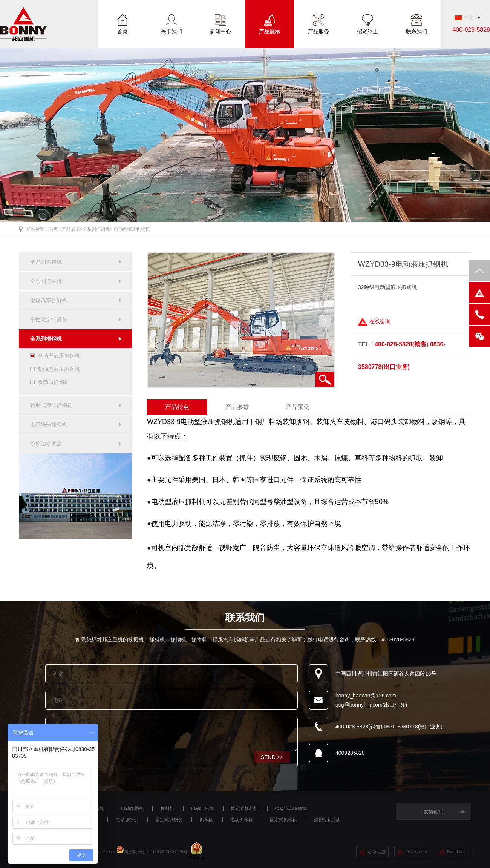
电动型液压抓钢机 (132, 229)
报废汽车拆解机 (49, 300)
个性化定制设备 (49, 320)
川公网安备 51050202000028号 (156, 852)
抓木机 (206, 820)
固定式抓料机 (245, 808)
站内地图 (376, 852)
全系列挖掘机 (46, 281)
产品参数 (237, 407)
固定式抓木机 (283, 820)
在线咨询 (380, 321)
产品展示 (269, 31)
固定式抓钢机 (169, 820)
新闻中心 (220, 31)
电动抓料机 (202, 808)
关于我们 (171, 31)
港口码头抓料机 (49, 424)
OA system (416, 852)
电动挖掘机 (132, 808)
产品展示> (72, 229)
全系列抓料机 (46, 262)
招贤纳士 (367, 31)
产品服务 (318, 31)
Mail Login (457, 852)
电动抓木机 (242, 820)
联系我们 (416, 31)
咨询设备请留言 (171, 734)
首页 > (55, 229)
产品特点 (177, 407)
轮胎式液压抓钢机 (51, 405)
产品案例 (298, 407)
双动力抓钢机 (54, 382)
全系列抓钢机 (46, 339)
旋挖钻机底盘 (46, 444)
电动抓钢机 (127, 820)
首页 (122, 31)
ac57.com (106, 852)
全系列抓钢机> (97, 229)
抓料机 (167, 808)
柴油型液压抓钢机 (59, 369)
